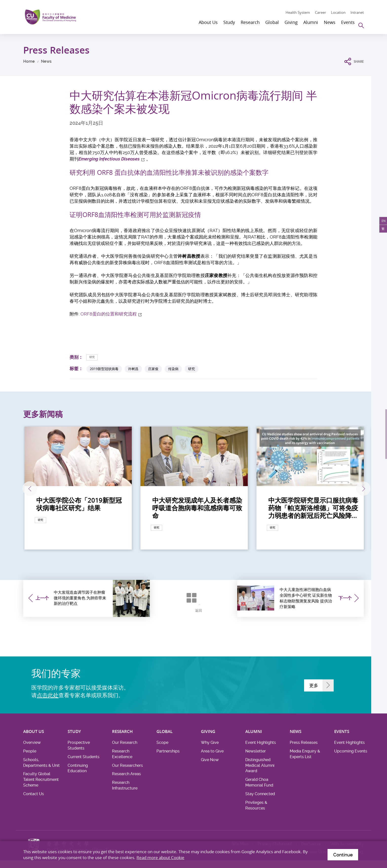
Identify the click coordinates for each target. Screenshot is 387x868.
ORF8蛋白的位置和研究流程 (109, 314)
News (46, 61)
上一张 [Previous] (37, 489)
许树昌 (133, 369)
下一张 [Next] (350, 489)
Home (29, 61)
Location (338, 12)
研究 (94, 357)
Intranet (357, 12)
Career (320, 12)
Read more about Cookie (160, 856)
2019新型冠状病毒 (104, 369)
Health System (298, 12)
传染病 (173, 369)
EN (382, 223)
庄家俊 (153, 369)
